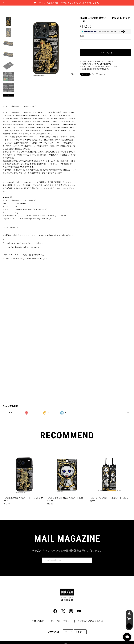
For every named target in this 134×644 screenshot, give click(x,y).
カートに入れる (106, 53)
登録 (89, 560)
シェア (95, 74)
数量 (82, 37)
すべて (11, 413)
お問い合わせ (38, 621)
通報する (102, 75)
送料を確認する (106, 64)
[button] (8, 95)
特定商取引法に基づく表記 (90, 621)
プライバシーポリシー (61, 621)
